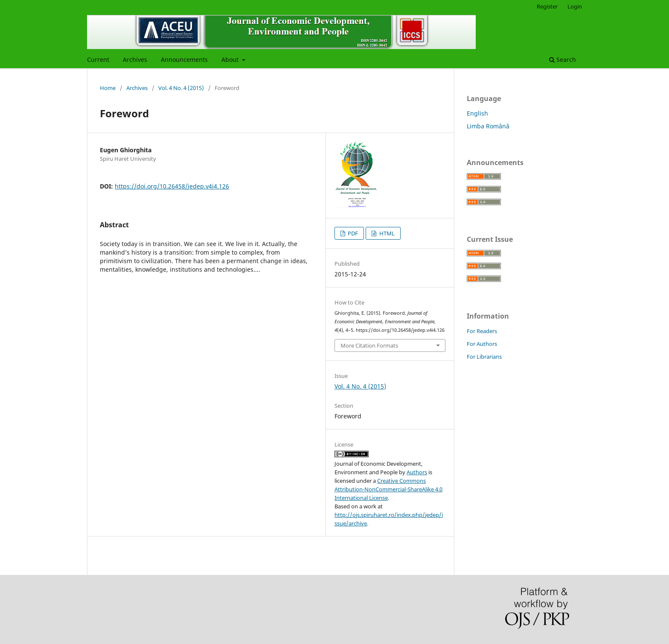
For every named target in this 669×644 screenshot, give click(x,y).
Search (563, 59)
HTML (386, 233)
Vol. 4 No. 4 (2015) (181, 88)
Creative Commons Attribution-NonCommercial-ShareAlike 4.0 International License (388, 489)
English (477, 113)
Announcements (184, 59)
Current (98, 59)
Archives (135, 59)
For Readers (482, 331)
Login (575, 6)
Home (108, 88)
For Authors (482, 344)
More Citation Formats (369, 345)
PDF (352, 233)
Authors (417, 472)
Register (547, 6)
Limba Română (488, 126)
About (231, 59)
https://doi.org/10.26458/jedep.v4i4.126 (172, 186)
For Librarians (484, 357)
